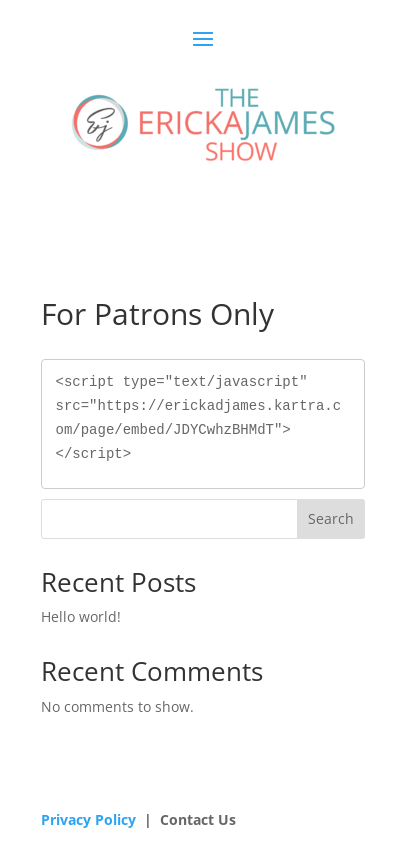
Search (331, 518)
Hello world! (81, 616)
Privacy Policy (88, 819)
